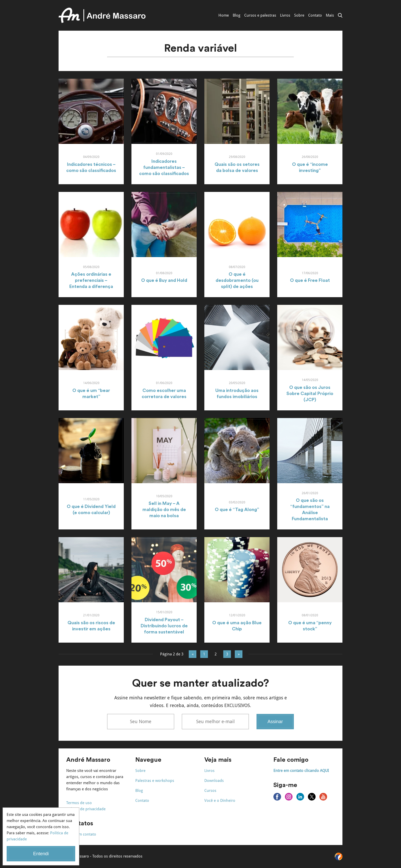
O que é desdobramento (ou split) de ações (237, 280)
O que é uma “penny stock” (310, 626)
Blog (237, 15)
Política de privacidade (86, 809)
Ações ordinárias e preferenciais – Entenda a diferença (91, 280)
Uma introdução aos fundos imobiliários (237, 394)
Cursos (210, 791)
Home (224, 15)
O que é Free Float (310, 280)
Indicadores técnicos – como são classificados (91, 167)
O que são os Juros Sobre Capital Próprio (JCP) (310, 394)
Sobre (299, 15)
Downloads (214, 781)
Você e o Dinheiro (220, 801)
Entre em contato (81, 834)
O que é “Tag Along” (237, 510)
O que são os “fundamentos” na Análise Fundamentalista (310, 510)
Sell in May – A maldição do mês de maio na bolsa (164, 510)
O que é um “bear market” (91, 394)
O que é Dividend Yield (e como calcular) (91, 510)
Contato (315, 15)
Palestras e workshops (155, 781)
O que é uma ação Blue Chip (237, 626)
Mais (330, 15)
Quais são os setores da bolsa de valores (237, 167)
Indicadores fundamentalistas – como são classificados (164, 167)
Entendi (41, 854)
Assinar (275, 722)
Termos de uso (79, 803)
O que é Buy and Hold (164, 280)
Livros (285, 15)
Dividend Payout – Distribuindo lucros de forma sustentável (164, 626)
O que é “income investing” (310, 167)
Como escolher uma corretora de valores (164, 394)
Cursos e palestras (260, 15)
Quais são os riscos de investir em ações (91, 626)
